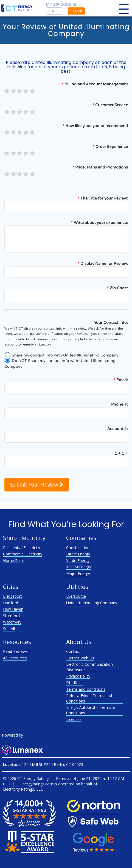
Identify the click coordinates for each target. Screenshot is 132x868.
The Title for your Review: (103, 198)
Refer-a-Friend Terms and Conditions (89, 698)
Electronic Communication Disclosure (89, 667)
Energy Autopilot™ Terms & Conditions (91, 710)
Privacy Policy (78, 676)
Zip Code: (117, 288)
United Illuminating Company (92, 603)
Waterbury (12, 622)
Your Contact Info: (111, 323)
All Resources (15, 658)
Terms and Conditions (86, 689)
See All (9, 629)
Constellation (78, 548)
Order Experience (110, 147)
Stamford (11, 616)
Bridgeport (12, 596)
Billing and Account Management (95, 84)
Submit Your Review (37, 485)
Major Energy (78, 573)
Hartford (11, 603)
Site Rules (75, 683)
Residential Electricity (22, 548)
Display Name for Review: (103, 264)
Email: (121, 380)
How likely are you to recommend (95, 126)
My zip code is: (62, 5)
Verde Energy (78, 561)
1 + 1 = (121, 453)
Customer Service (110, 105)
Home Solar (14, 561)
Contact (73, 651)
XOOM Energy (79, 567)
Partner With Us (80, 658)
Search (76, 11)
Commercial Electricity (23, 554)
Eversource (76, 596)
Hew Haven (13, 609)
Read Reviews (15, 651)
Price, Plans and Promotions (100, 167)
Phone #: (120, 404)
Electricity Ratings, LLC (23, 789)
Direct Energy (78, 554)
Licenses (74, 719)
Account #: (118, 429)
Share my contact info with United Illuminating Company (61, 355)
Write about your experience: (99, 223)
